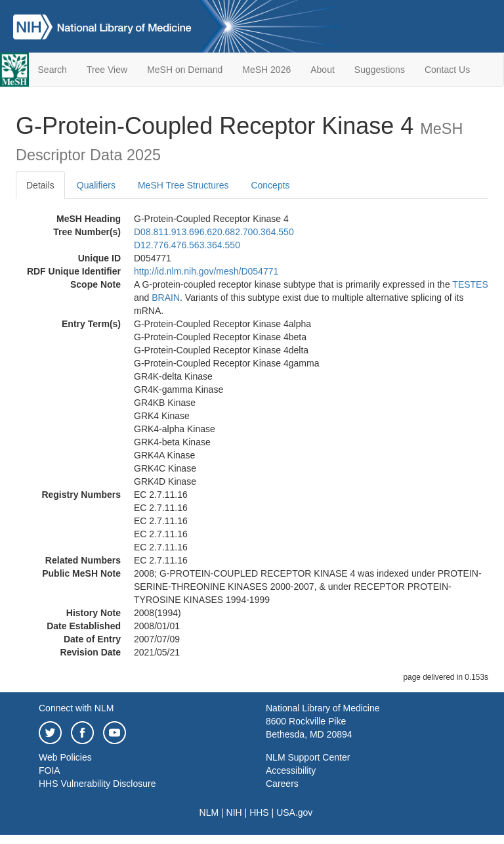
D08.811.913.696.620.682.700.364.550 (214, 232)
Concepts (270, 185)
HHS (259, 812)
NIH (234, 812)
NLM (209, 812)
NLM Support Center (308, 757)
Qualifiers (96, 185)
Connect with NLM (76, 708)
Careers (282, 784)
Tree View (107, 70)
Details (40, 185)
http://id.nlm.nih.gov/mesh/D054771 (206, 271)
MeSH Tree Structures (183, 185)
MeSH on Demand (185, 70)
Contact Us (447, 70)
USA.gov (294, 812)
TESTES (470, 284)
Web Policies (65, 757)
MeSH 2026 (266, 70)
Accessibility (291, 770)
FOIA (50, 770)
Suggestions (380, 70)
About (323, 70)
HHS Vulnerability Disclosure (97, 784)
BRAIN (166, 298)
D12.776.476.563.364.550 (187, 245)
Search (52, 70)
